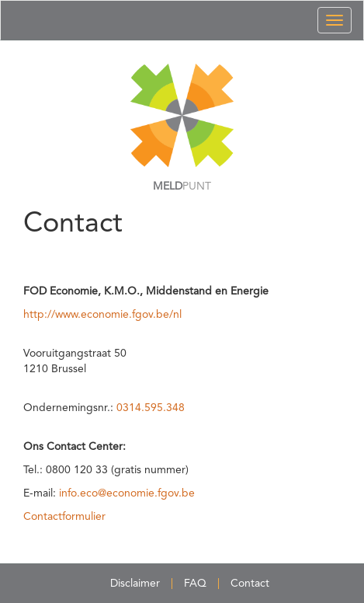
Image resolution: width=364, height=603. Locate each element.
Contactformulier (64, 517)
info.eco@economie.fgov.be (127, 493)
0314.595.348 (151, 408)
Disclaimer (135, 584)
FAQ (195, 584)
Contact (250, 584)
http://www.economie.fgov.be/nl (102, 315)
